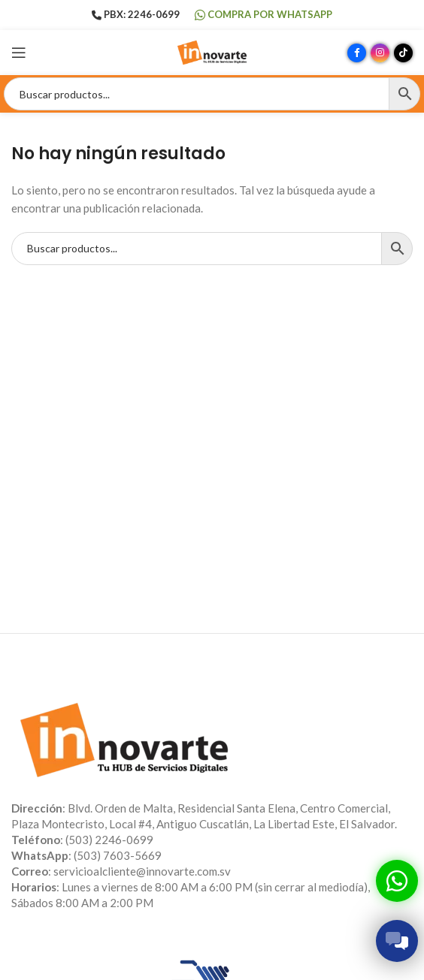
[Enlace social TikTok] (403, 53)
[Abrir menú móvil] (19, 53)
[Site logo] (212, 51)
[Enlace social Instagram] (380, 53)
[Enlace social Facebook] (357, 53)
